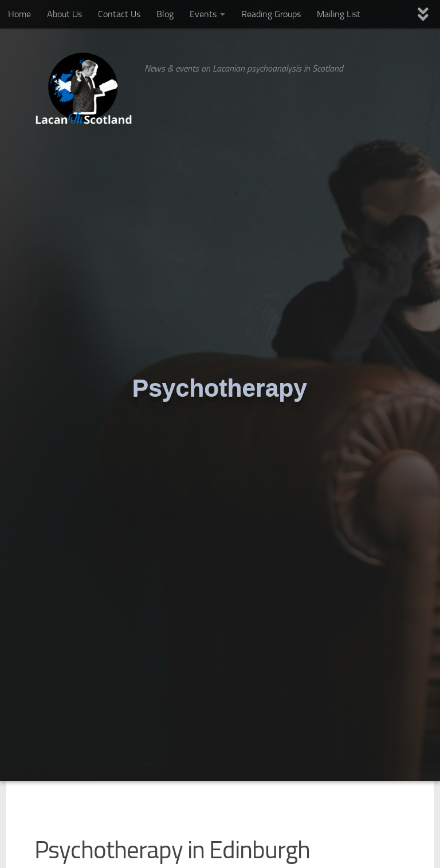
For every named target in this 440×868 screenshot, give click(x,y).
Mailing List (339, 14)
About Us (64, 14)
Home (19, 14)
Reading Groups (271, 14)
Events (203, 14)
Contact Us (119, 14)
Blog (165, 14)
